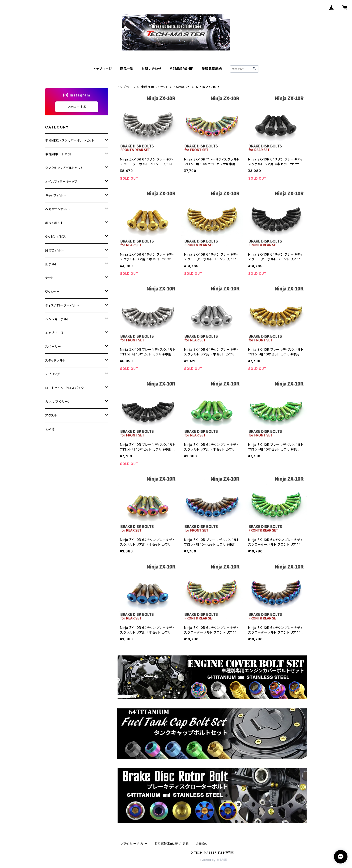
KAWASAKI (182, 87)
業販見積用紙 (212, 69)
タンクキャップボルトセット (64, 168)
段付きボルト (54, 250)
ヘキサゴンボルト (57, 209)
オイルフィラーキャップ (61, 182)
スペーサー (53, 347)
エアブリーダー (56, 333)
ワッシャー (52, 292)
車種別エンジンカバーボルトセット (70, 140)
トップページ (103, 69)
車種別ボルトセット (155, 87)
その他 (50, 429)
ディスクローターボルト (62, 305)
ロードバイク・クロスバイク (64, 388)
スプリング (53, 374)
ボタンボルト (54, 223)
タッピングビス (56, 237)
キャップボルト (56, 195)
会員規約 (202, 844)
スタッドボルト (55, 360)
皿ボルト (51, 264)
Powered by (212, 860)
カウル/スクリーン (58, 402)
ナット (49, 278)
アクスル (51, 415)
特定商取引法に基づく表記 (172, 844)
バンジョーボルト (57, 319)
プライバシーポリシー (134, 844)
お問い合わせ (151, 69)
